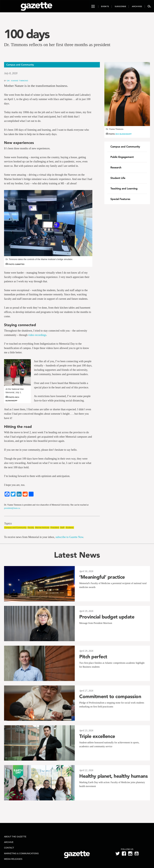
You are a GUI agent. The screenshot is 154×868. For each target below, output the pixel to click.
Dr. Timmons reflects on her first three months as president (57, 45)
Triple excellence (97, 736)
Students (70, 528)
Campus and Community (15, 528)
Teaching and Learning (124, 189)
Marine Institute (42, 528)
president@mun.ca (12, 508)
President (55, 528)
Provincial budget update (107, 617)
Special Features (120, 199)
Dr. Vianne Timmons (18, 81)
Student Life (118, 178)
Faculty (31, 528)
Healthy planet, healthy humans (113, 776)
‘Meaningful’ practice (102, 577)
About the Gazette (15, 837)
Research (116, 168)
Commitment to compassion (110, 696)
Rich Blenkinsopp (124, 134)
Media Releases (13, 859)
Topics (8, 524)
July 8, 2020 (11, 73)
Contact (9, 848)
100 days (27, 34)
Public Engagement (122, 157)
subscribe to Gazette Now (69, 537)
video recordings (37, 335)
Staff (62, 528)
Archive (9, 842)
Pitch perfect (93, 657)
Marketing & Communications (21, 853)
